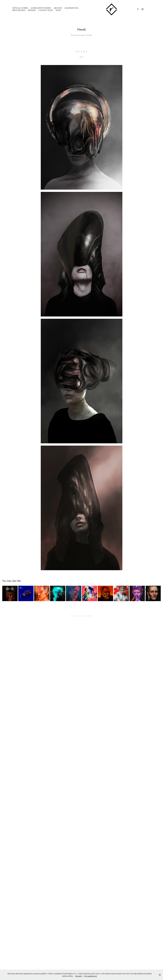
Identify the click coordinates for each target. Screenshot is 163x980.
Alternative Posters (41, 8)
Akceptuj (79, 976)
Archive (58, 8)
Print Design (19, 10)
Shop (58, 10)
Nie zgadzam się (90, 976)
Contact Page (46, 10)
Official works (20, 8)
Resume (32, 10)
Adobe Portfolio (86, 616)
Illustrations (72, 8)
